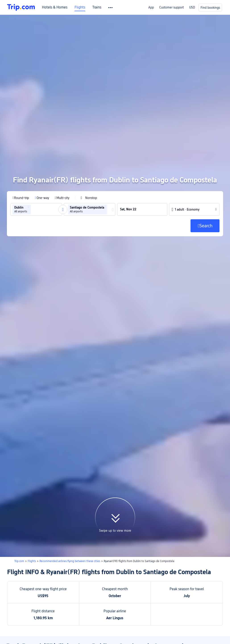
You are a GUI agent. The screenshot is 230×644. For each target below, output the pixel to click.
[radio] (21, 165)
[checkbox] (88, 165)
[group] (36, 176)
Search (211, 604)
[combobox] (33, 176)
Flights (80, 7)
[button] (28, 174)
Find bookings (210, 8)
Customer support (172, 7)
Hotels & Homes (55, 7)
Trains (97, 7)
